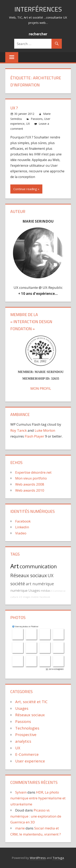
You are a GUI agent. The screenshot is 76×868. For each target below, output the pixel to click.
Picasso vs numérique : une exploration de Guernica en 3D (36, 816)
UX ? (14, 108)
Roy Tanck (19, 430)
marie (20, 828)
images (27, 597)
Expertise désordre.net (33, 472)
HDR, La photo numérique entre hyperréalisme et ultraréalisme (38, 798)
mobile (35, 597)
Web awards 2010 (30, 490)
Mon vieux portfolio (31, 478)
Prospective (26, 735)
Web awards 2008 (30, 484)
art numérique (40, 584)
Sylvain (21, 792)
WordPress (38, 858)
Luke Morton (45, 430)
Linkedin (22, 527)
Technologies (27, 728)
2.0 (21, 597)
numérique (19, 591)
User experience (30, 761)
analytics (23, 741)
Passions (37, 119)
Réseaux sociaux (29, 575)
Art (15, 566)
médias (46, 591)
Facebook (23, 521)
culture (14, 597)
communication (38, 566)
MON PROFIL (41, 388)
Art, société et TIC (31, 702)
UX (28, 124)
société (18, 584)
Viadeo (21, 533)
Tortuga (58, 858)
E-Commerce (58, 591)
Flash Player (34, 436)
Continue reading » (26, 189)
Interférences (38, 9)
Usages (34, 591)
